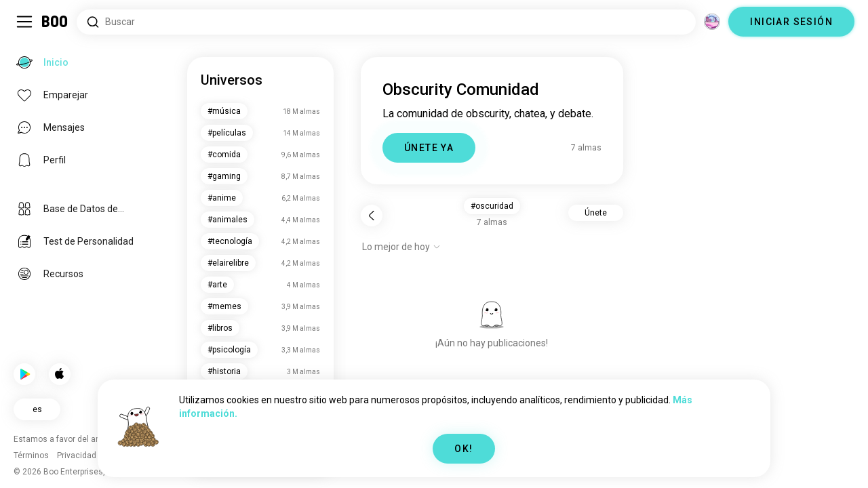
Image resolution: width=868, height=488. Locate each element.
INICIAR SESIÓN (791, 22)
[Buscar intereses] (386, 22)
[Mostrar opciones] (401, 247)
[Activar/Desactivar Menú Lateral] (24, 22)
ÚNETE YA (429, 148)
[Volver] (372, 216)
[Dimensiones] (712, 22)
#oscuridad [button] (492, 206)
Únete (596, 213)
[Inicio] (55, 22)
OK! (463, 449)
